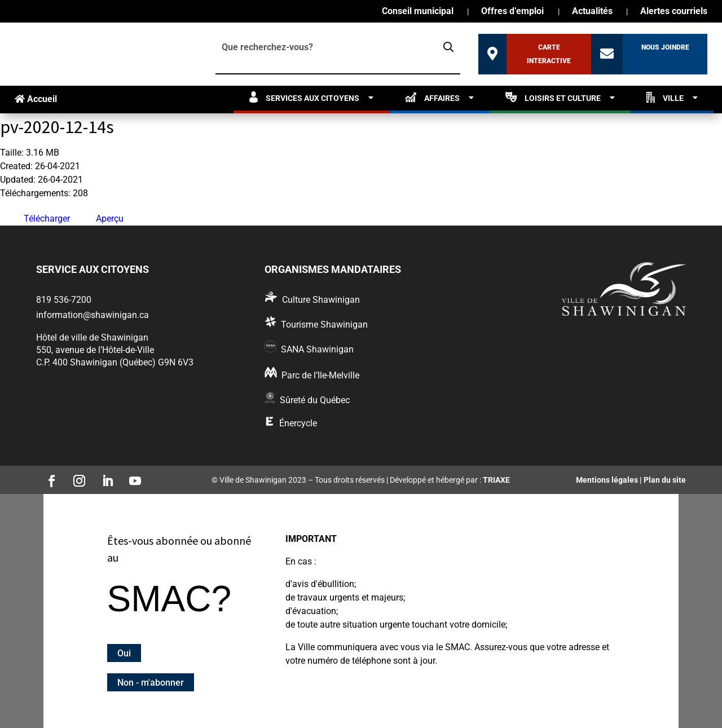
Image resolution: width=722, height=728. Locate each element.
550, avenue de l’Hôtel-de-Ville (95, 350)
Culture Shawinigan (321, 300)
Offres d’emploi (512, 12)
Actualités (592, 12)
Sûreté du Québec (315, 400)
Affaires (432, 97)
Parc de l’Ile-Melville (320, 375)
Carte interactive (549, 54)
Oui (124, 653)
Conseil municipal (418, 12)
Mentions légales (607, 480)
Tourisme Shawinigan (324, 325)
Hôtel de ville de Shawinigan (92, 337)
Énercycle (298, 423)
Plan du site (665, 480)
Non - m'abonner (151, 682)
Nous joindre (665, 47)
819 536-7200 (64, 300)
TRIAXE (496, 480)
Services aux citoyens (304, 97)
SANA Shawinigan (317, 349)
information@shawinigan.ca (93, 315)
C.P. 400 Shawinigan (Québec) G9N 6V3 (115, 362)
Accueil (36, 99)
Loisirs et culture (553, 97)
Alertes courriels (674, 12)
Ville (665, 97)
